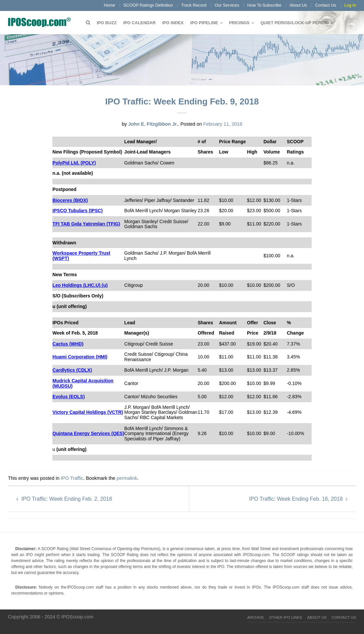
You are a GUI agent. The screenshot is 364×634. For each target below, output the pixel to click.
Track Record (194, 5)
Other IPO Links (286, 617)
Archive (256, 617)
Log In (350, 5)
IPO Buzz (107, 23)
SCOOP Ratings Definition (148, 5)
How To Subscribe (264, 5)
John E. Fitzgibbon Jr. (153, 124)
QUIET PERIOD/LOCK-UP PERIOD (295, 23)
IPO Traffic (72, 478)
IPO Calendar (139, 23)
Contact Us (326, 5)
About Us (298, 5)
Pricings (239, 23)
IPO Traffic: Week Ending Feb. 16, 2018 (298, 499)
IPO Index (173, 23)
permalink (127, 478)
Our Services (227, 5)
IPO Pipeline (204, 23)
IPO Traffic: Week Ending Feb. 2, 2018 (64, 499)
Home (109, 5)
